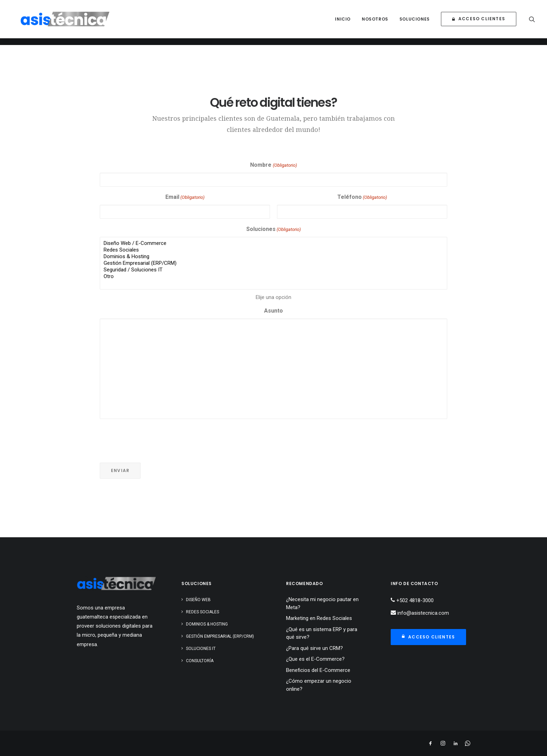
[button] (532, 23)
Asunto (273, 311)
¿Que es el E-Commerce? (315, 659)
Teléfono (362, 198)
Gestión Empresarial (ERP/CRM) (273, 263)
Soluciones (273, 230)
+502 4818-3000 (414, 600)
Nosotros (375, 23)
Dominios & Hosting (273, 257)
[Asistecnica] (73, 23)
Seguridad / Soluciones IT (273, 270)
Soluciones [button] (415, 23)
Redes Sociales (273, 250)
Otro (273, 276)
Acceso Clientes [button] (428, 637)
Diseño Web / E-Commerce (273, 243)
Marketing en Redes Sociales (319, 618)
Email (185, 198)
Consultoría (200, 661)
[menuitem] (343, 23)
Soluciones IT (201, 649)
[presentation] (153, 438)
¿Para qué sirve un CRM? (314, 648)
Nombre (273, 166)
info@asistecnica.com (422, 613)
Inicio (343, 23)
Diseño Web (198, 600)
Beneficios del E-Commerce (318, 670)
